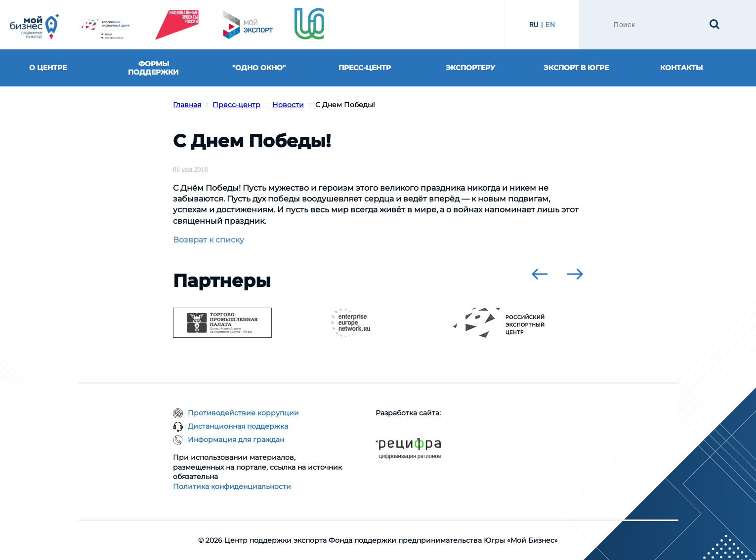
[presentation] (540, 274)
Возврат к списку (209, 240)
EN (550, 25)
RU (534, 25)
